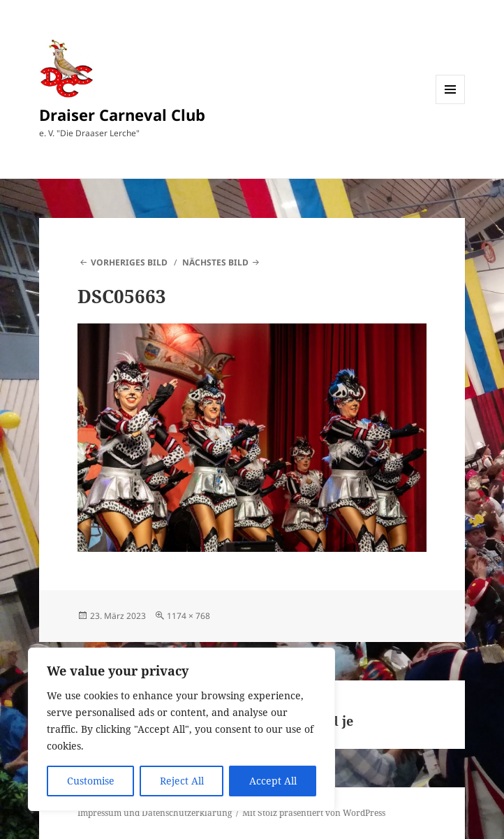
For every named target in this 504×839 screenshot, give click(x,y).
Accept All (273, 781)
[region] (181, 729)
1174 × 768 (188, 616)
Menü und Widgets (451, 104)
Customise (91, 781)
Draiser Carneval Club (122, 115)
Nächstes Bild (215, 262)
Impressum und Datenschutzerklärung (155, 813)
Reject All (182, 781)
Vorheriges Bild (129, 262)
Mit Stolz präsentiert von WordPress (314, 813)
